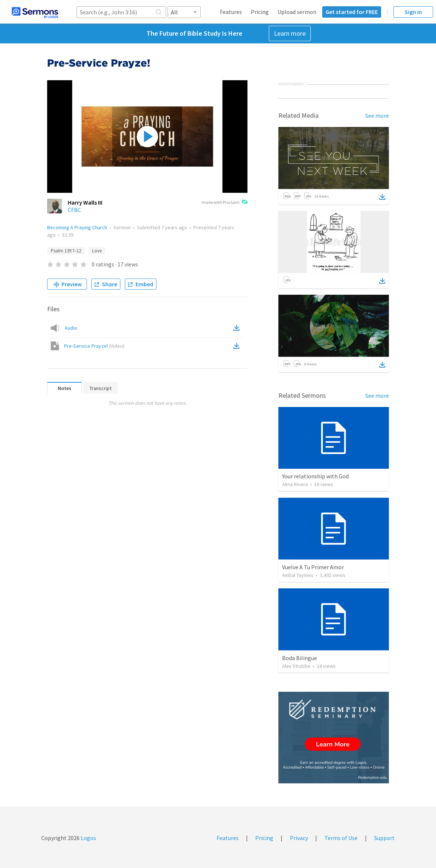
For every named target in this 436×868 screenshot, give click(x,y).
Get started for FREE (352, 12)
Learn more (290, 33)
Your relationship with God (315, 476)
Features (231, 12)
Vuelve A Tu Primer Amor (313, 567)
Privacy (299, 838)
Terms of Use (341, 838)
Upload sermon (297, 12)
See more (377, 116)
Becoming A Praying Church (77, 227)
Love (97, 251)
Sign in (413, 12)
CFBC (74, 210)
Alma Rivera (295, 484)
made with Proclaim (224, 203)
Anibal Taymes (298, 575)
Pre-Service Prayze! (94, 346)
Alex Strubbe (296, 666)
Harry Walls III (85, 202)
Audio (71, 328)
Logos (88, 838)
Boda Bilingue (300, 658)
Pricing (260, 12)
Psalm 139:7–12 (66, 251)
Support (384, 838)
